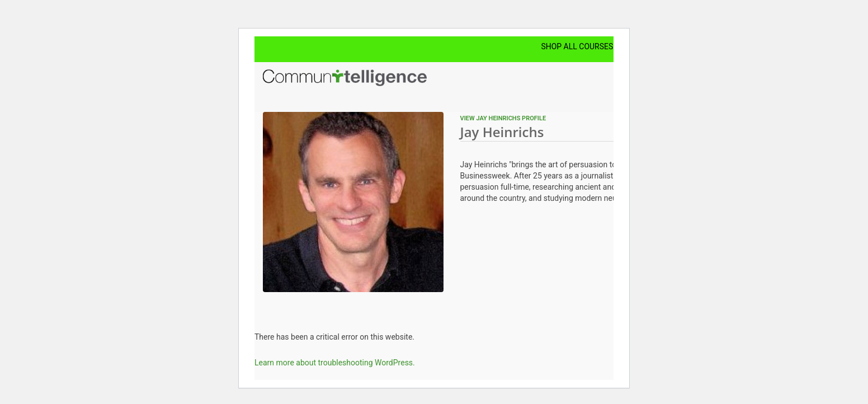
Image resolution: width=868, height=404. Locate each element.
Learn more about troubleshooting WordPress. (335, 363)
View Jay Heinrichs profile (503, 118)
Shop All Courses (577, 46)
